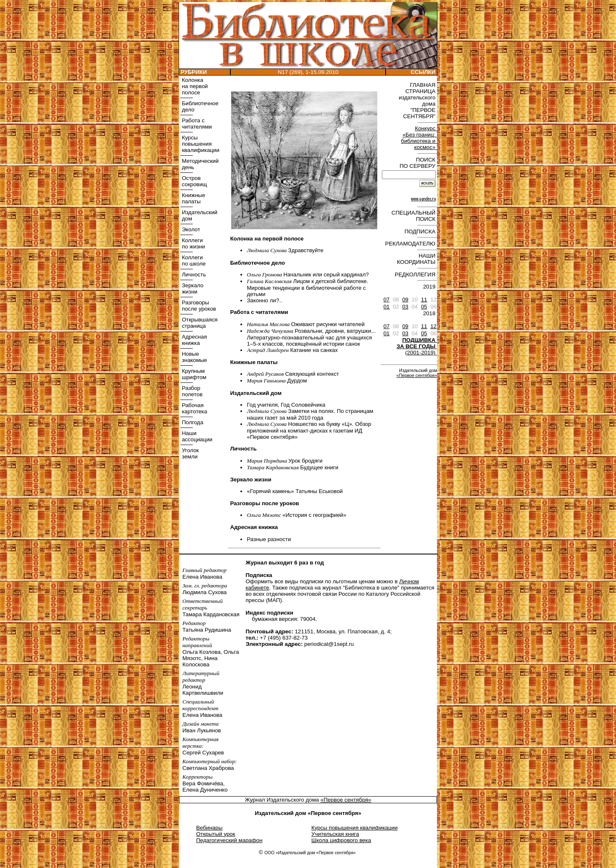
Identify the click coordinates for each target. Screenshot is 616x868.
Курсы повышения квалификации (200, 144)
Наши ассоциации (196, 436)
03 (405, 307)
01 (387, 307)
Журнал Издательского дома (283, 800)
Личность (193, 275)
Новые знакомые (194, 357)
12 (433, 326)
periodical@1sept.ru (329, 644)
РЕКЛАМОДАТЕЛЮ (411, 244)
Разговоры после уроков (198, 306)
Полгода (192, 422)
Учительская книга (335, 834)
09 (405, 300)
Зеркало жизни (192, 288)
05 (424, 307)
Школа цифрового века (341, 840)
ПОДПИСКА (421, 232)
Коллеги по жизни (193, 243)
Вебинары (209, 828)
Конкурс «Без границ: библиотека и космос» (419, 138)
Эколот (190, 229)
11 (424, 300)
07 (387, 300)
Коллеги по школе (193, 261)
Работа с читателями (196, 124)
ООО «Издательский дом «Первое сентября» (310, 853)
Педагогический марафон (229, 840)
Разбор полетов (191, 391)
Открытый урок (216, 834)
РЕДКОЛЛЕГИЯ (416, 275)
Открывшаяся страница (199, 323)
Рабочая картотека (194, 408)
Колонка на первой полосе (194, 86)
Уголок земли (189, 453)
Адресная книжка (194, 340)
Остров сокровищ (194, 181)
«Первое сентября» (417, 375)
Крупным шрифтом (193, 374)
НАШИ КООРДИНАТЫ (417, 259)
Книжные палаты (193, 198)
